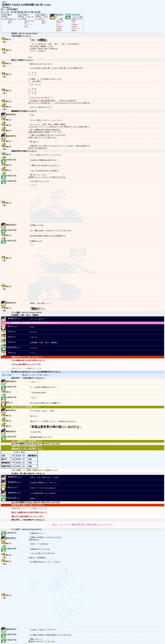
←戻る (4, 2)
